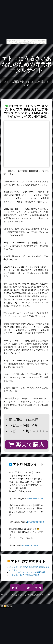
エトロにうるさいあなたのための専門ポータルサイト (26, 64)
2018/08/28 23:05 (29, 545)
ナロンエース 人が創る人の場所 (24, 575)
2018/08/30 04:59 (36, 522)
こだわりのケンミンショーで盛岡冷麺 (27, 572)
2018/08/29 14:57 (35, 498)
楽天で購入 (26, 445)
